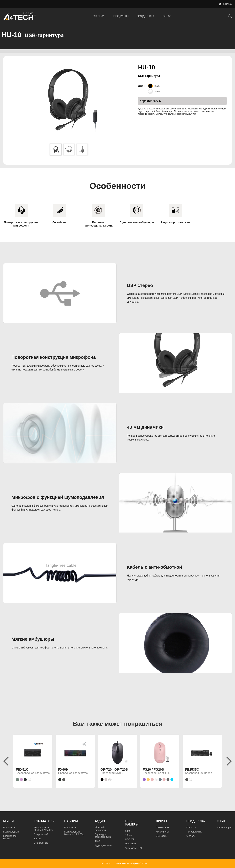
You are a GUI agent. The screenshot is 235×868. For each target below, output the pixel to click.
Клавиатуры (44, 821)
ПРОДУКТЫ (121, 16)
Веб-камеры (132, 823)
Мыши (8, 821)
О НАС (167, 16)
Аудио (100, 821)
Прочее (162, 821)
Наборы (71, 821)
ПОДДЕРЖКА (146, 16)
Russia (227, 4)
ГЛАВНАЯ (99, 16)
